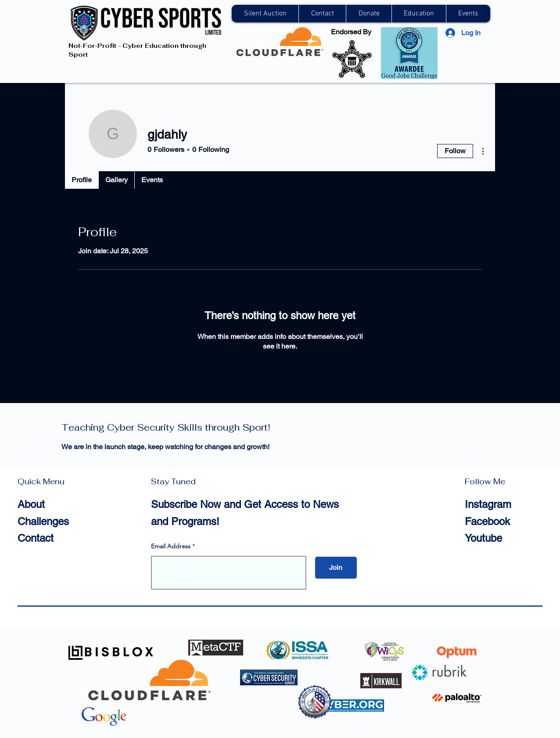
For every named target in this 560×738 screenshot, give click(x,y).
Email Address (171, 546)
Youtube (483, 538)
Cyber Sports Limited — (166, 421)
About (31, 504)
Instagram (488, 504)
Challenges (43, 521)
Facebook (487, 521)
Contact (36, 538)
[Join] (336, 568)
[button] (322, 14)
